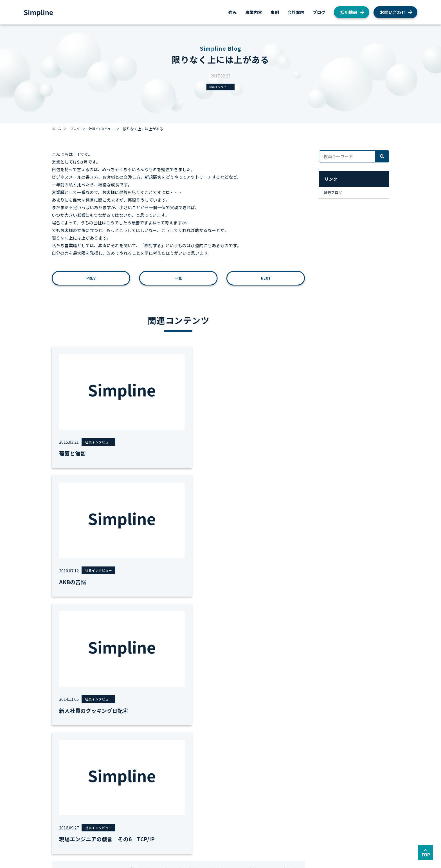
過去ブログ (335, 195)
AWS (262, 779)
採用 (262, 772)
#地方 (235, 596)
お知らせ (266, 794)
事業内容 (254, 12)
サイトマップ (105, 835)
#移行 (172, 596)
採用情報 (349, 12)
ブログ (319, 12)
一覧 (178, 280)
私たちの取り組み (273, 801)
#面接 (250, 596)
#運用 (220, 596)
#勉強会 (203, 596)
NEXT (266, 280)
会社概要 (212, 772)
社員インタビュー (220, 87)
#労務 (186, 596)
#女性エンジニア (146, 596)
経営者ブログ (269, 808)
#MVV (121, 596)
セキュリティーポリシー (145, 835)
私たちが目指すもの (221, 779)
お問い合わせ (393, 12)
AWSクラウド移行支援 (97, 786)
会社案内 (296, 12)
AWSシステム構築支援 (97, 794)
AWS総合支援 (90, 772)
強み (233, 12)
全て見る (288, 596)
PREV (91, 280)
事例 (275, 12)
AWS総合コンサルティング (101, 779)
